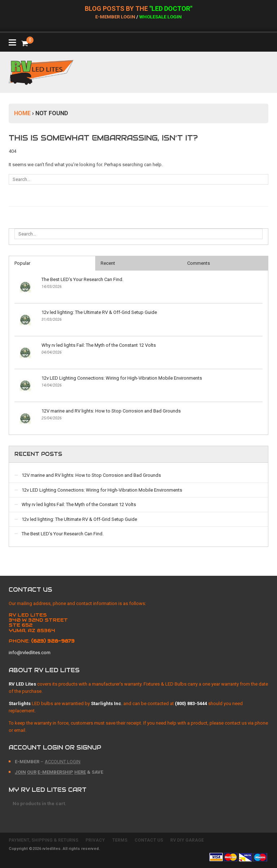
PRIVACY (95, 840)
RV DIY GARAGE (187, 840)
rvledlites (51, 849)
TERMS (120, 840)
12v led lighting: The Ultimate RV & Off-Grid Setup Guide (99, 312)
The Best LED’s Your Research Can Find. (82, 279)
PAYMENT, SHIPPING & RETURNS (43, 840)
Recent (108, 263)
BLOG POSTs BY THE (117, 8)
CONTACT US (149, 840)
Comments (199, 263)
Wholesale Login (161, 17)
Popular (22, 263)
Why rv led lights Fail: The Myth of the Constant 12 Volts (99, 345)
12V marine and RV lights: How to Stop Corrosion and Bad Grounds (111, 411)
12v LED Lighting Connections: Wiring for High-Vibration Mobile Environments (122, 378)
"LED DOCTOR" (171, 8)
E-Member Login (115, 17)
